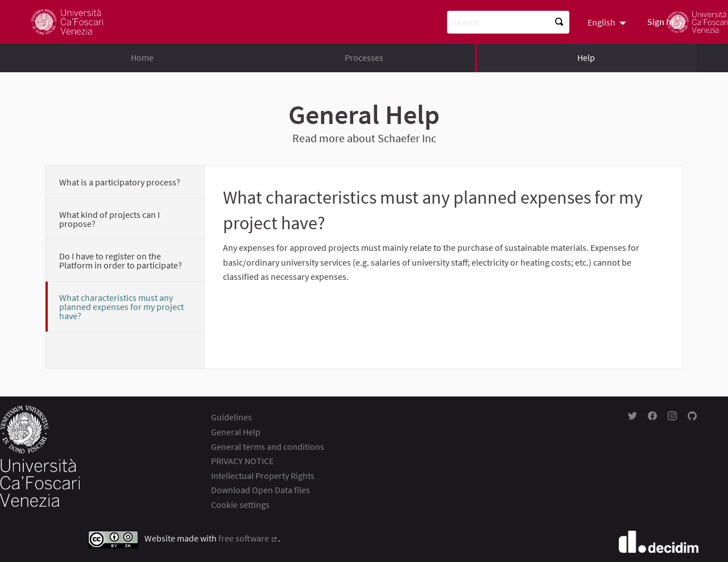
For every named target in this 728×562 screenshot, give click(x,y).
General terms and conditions (268, 447)
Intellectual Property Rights (263, 476)
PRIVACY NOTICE (242, 461)
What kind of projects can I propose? (109, 219)
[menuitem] (608, 22)
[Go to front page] (67, 22)
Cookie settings (240, 505)
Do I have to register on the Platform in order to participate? (121, 261)
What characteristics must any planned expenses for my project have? (121, 307)
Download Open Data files (260, 490)
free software (248, 538)
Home (142, 57)
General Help (236, 432)
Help (586, 57)
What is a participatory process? (120, 182)
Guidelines (231, 417)
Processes (364, 57)
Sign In (661, 22)
